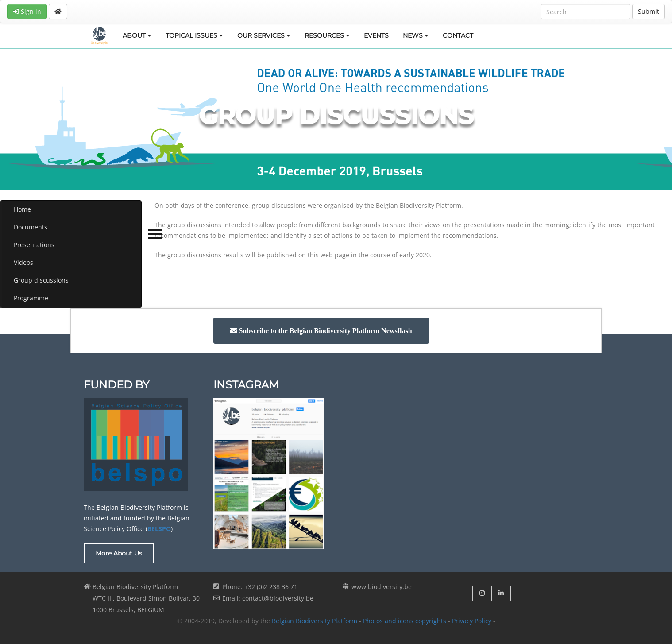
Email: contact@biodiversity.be (268, 598)
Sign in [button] (27, 11)
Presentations (34, 245)
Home (22, 209)
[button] (321, 331)
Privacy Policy (472, 621)
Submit (649, 11)
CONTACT (458, 35)
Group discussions (41, 280)
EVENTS (376, 35)
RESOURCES (327, 35)
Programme (31, 298)
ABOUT (137, 35)
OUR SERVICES (264, 35)
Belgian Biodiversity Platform (315, 621)
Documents (31, 227)
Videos (23, 262)
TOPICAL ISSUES (194, 35)
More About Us (119, 553)
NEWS (416, 35)
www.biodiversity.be (382, 587)
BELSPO (159, 529)
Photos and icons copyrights (405, 621)
